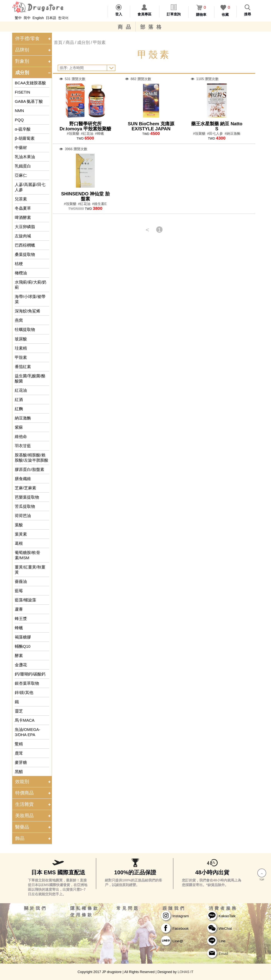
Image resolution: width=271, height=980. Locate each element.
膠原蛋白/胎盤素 (30, 469)
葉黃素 (21, 534)
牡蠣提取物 (25, 329)
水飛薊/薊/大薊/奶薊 (31, 285)
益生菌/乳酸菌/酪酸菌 (30, 378)
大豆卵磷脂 (25, 227)
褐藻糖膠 (23, 637)
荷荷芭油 (23, 516)
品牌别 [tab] (33, 50)
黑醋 (19, 772)
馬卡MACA (25, 720)
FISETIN (23, 92)
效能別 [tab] (33, 781)
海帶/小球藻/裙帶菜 (30, 299)
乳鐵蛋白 (23, 166)
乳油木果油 (25, 157)
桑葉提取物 (25, 254)
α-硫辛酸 (23, 129)
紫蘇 (19, 427)
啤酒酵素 (23, 217)
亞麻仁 (21, 175)
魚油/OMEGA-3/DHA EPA (28, 732)
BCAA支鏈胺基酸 (30, 83)
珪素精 (21, 348)
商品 (126, 27)
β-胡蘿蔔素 (25, 138)
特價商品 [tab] (33, 793)
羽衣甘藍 (23, 446)
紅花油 (21, 390)
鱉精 (19, 744)
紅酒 (19, 400)
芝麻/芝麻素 (25, 488)
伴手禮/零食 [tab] (33, 38)
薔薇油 (21, 581)
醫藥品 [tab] (33, 827)
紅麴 (19, 409)
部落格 (152, 27)
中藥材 (21, 148)
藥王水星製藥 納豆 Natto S (217, 126)
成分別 (83, 42)
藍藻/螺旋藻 (25, 600)
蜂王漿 (21, 619)
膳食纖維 (23, 479)
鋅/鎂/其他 (24, 693)
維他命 (21, 436)
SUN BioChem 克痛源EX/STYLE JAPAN (151, 126)
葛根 (19, 543)
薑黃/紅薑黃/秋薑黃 (30, 570)
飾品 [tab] (33, 838)
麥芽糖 (21, 762)
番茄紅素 (23, 367)
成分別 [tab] (33, 72)
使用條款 (82, 915)
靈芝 (19, 711)
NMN (19, 111)
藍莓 (19, 591)
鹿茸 (19, 753)
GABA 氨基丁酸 (29, 101)
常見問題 (128, 908)
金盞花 (21, 665)
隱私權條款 (85, 908)
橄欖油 (21, 273)
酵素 (19, 656)
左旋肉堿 (23, 236)
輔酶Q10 (23, 646)
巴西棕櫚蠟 (25, 245)
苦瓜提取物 (25, 506)
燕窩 (19, 320)
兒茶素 (21, 199)
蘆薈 (19, 609)
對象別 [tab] (33, 61)
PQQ (19, 120)
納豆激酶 (23, 418)
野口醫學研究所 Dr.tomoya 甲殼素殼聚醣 (85, 126)
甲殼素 (21, 357)
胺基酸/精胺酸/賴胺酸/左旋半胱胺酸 (32, 458)
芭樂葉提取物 (27, 497)
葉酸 (19, 525)
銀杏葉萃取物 (27, 683)
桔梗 (19, 264)
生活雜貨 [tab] (33, 804)
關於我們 (36, 908)
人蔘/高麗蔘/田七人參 (30, 187)
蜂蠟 (19, 628)
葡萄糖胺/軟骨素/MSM (28, 555)
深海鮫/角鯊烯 (28, 311)
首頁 (58, 42)
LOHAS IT (186, 972)
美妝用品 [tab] (33, 816)
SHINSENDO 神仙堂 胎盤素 (85, 196)
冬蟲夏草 (23, 208)
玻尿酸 (21, 339)
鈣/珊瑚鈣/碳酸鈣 (30, 674)
